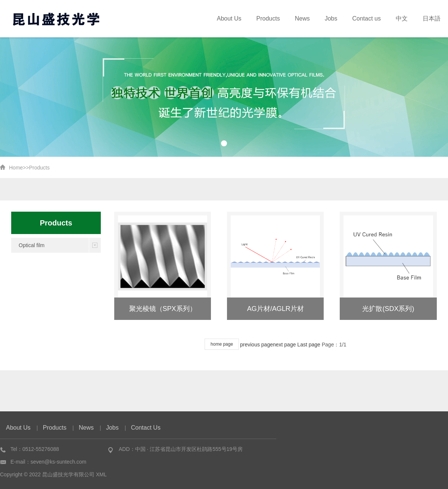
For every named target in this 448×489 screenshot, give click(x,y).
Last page (309, 345)
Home (16, 168)
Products (287, 18)
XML (101, 474)
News (318, 18)
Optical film (32, 245)
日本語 (433, 18)
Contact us (375, 18)
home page (222, 344)
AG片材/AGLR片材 (276, 309)
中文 (407, 18)
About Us (252, 18)
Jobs (343, 18)
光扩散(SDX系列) (388, 309)
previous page (256, 345)
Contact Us (146, 428)
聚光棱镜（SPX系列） (163, 309)
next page (284, 345)
